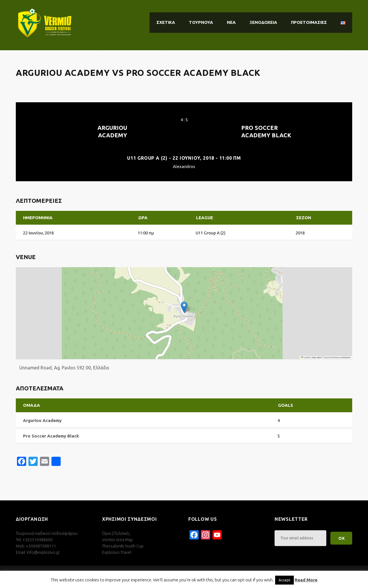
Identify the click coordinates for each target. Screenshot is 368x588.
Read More (306, 580)
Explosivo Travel (117, 552)
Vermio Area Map (117, 540)
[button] (184, 307)
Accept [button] (284, 580)
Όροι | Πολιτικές (116, 533)
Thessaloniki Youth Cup (123, 546)
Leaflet (306, 357)
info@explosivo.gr (43, 552)
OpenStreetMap (331, 357)
